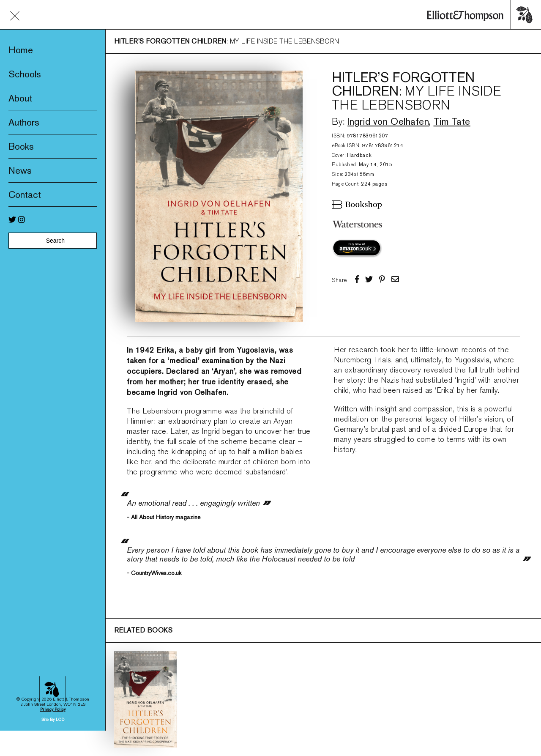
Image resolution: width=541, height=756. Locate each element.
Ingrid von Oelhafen (388, 121)
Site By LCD (53, 660)
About (20, 98)
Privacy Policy (53, 650)
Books (21, 146)
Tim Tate (452, 121)
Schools (25, 74)
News (20, 170)
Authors (24, 122)
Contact (25, 194)
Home (21, 50)
